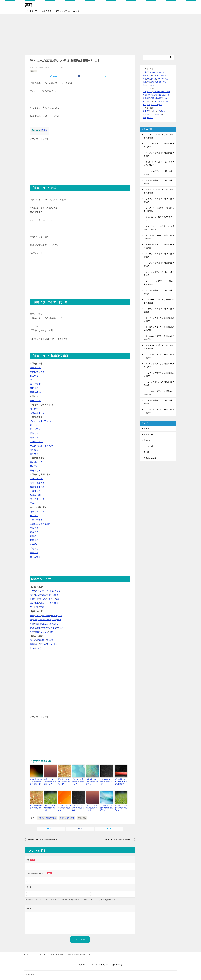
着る (32, 595)
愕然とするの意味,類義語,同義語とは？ (92, 808)
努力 (32, 632)
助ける (33, 628)
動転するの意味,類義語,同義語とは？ (106, 782)
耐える (55, 624)
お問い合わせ (117, 964)
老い (40, 591)
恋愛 (42, 607)
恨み (49, 640)
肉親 (58, 599)
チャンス (53, 628)
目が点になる (36, 462)
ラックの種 (148, 446)
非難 (37, 632)
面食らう (34, 503)
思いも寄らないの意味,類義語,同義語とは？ (107, 808)
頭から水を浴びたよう (41, 421)
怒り (39, 640)
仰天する (34, 376)
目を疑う (34, 454)
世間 (37, 599)
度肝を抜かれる (37, 392)
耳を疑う (34, 450)
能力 (42, 603)
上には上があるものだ (41, 524)
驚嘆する (34, 540)
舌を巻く (34, 549)
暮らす (38, 595)
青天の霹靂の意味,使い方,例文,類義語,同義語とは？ (121, 783)
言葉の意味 (47, 11)
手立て (61, 628)
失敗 (54, 620)
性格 (32, 599)
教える (46, 591)
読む (37, 607)
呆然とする (35, 401)
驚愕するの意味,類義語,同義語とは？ (78, 808)
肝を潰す (34, 409)
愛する (33, 640)
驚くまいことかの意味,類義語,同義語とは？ (121, 808)
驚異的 (33, 536)
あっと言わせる (37, 512)
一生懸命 (46, 616)
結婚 (44, 595)
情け (32, 648)
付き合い (51, 599)
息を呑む (34, 516)
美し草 (33, 71)
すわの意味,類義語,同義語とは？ (36, 806)
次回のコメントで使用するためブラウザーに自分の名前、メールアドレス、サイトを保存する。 (72, 899)
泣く (56, 644)
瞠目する (34, 553)
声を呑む (34, 544)
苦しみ (43, 644)
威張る (54, 616)
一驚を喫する (36, 520)
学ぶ (32, 607)
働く (51, 603)
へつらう (44, 632)
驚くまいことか (37, 425)
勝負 (42, 624)
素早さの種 (148, 434)
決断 (45, 620)
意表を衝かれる (37, 483)
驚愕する (34, 438)
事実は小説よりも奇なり (42, 446)
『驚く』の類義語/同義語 (47, 818)
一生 (32, 591)
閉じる (44, 130)
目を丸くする (36, 470)
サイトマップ (32, 11)
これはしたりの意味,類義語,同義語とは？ (65, 808)
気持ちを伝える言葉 (67, 818)
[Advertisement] (100, 33)
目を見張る (35, 557)
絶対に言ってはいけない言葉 (68, 11)
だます (45, 628)
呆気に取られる (37, 372)
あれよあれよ (36, 479)
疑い (44, 640)
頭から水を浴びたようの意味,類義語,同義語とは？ (36, 782)
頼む (39, 628)
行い (60, 616)
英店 (29, 4)
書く (51, 591)
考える (57, 591)
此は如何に (35, 491)
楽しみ (50, 644)
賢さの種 (147, 440)
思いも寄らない (37, 429)
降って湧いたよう (38, 499)
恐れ (54, 640)
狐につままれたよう (39, 487)
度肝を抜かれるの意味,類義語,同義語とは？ (93, 782)
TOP (30, 954)
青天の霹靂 (35, 384)
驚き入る (34, 532)
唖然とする (35, 368)
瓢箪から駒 (35, 495)
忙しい (38, 616)
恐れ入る (34, 528)
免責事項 (82, 964)
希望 (32, 644)
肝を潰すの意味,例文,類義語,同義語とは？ (64, 782)
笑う (40, 648)
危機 (35, 620)
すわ (32, 380)
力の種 (147, 428)
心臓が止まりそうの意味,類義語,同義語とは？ (50, 782)
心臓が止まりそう (38, 413)
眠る (32, 603)
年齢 (37, 603)
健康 (49, 595)
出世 (59, 620)
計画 (40, 620)
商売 (37, 624)
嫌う (37, 644)
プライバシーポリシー (99, 964)
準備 (32, 624)
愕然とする (35, 433)
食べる (43, 599)
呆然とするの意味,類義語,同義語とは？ (78, 782)
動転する (34, 388)
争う (32, 616)
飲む (47, 603)
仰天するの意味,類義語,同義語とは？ (50, 808)
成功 (47, 624)
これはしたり (36, 442)
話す (56, 603)
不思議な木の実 (150, 458)
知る (56, 595)
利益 (51, 632)
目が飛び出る (36, 466)
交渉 (49, 620)
